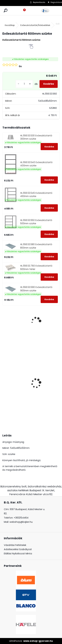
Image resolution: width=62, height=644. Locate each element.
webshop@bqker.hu (21, 522)
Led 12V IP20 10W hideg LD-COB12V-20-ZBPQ (31, 377)
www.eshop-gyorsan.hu (38, 641)
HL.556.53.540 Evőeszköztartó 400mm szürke (36, 164)
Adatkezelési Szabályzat (18, 549)
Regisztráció (56, 2)
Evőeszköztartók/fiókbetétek (35, 25)
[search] (6, 11)
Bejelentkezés (39, 2)
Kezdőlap (10, 25)
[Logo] (45, 11)
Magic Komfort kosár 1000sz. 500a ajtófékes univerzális (11, 383)
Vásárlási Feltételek (15, 545)
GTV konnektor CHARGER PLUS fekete (50, 370)
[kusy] (24, 84)
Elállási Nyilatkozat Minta (18, 554)
